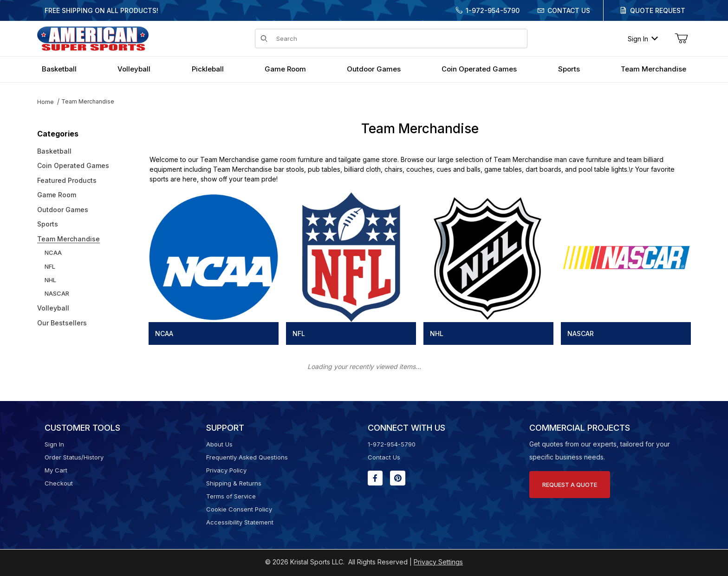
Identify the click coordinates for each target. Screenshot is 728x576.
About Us (219, 444)
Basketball (54, 151)
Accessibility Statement (240, 522)
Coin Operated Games (73, 165)
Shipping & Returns (234, 483)
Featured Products (67, 180)
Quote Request (658, 10)
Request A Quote (570, 485)
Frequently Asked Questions (247, 457)
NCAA (53, 252)
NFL (50, 266)
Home (45, 102)
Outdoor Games (63, 210)
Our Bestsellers (62, 323)
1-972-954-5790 (493, 10)
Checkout (59, 483)
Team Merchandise (88, 101)
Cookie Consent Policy (239, 509)
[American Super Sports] (93, 38)
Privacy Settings (438, 562)
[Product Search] (399, 39)
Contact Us (569, 10)
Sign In (643, 39)
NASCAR (57, 293)
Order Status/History (74, 457)
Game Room (57, 195)
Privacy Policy (226, 470)
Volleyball (53, 308)
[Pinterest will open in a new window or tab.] (398, 478)
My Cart (56, 470)
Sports (48, 224)
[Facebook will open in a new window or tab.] (375, 478)
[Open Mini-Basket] (681, 39)
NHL (50, 280)
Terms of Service (231, 496)
